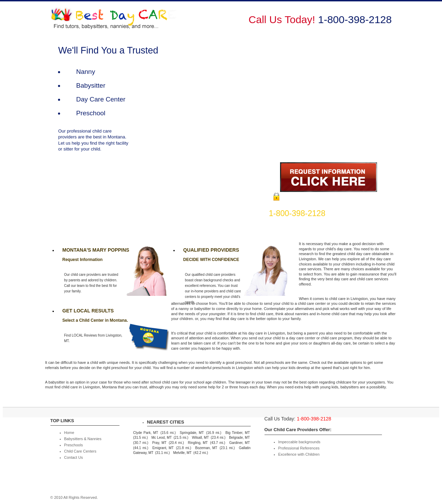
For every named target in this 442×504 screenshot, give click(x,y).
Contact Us (379, 23)
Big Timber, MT (238, 433)
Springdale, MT (192, 433)
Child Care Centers (333, 23)
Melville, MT (182, 453)
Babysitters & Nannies (239, 23)
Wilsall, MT (200, 438)
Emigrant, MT (163, 448)
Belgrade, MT (239, 438)
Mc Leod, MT (161, 438)
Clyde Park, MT (146, 433)
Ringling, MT (198, 443)
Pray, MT (159, 443)
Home (195, 23)
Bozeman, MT (206, 448)
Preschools (288, 23)
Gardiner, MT (240, 443)
